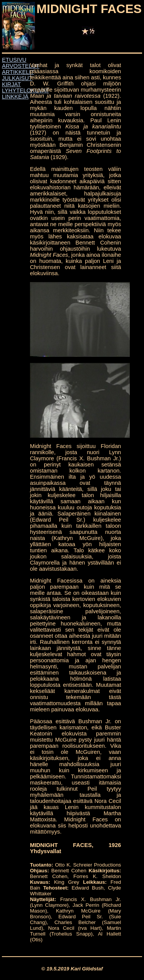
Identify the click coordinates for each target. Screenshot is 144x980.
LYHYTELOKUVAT (25, 90)
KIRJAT (11, 84)
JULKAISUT (17, 78)
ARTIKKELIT (18, 72)
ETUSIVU (14, 60)
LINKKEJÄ (15, 97)
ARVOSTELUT (21, 66)
